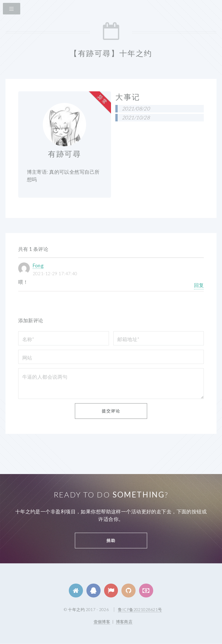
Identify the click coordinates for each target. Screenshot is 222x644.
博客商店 (124, 622)
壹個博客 (102, 622)
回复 (199, 285)
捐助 (111, 540)
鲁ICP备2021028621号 (140, 609)
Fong (38, 265)
